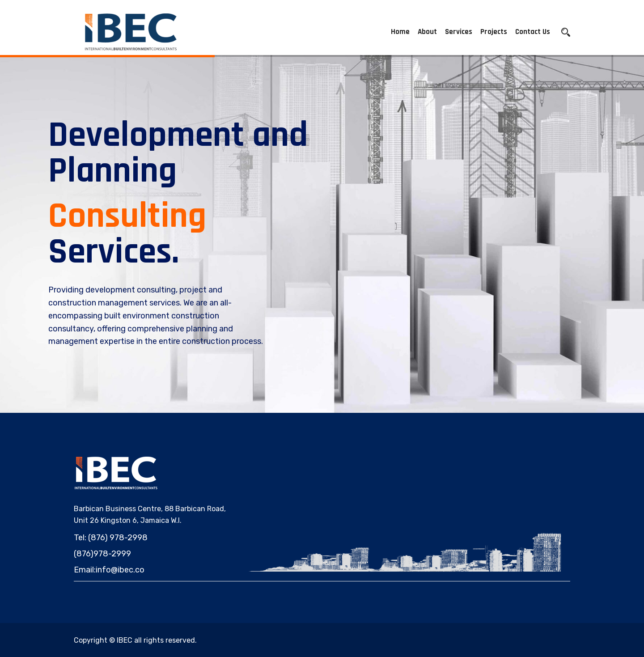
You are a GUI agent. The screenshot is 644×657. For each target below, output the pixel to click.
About (427, 32)
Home (400, 32)
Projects (494, 32)
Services (459, 32)
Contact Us (533, 32)
